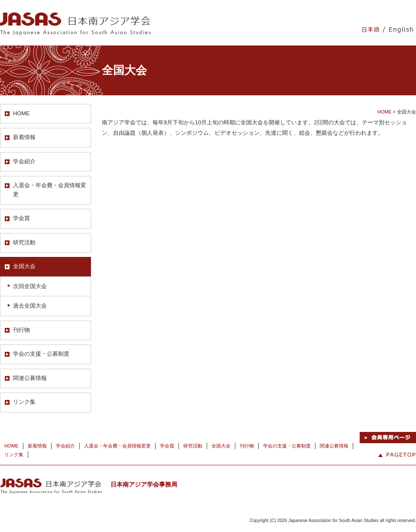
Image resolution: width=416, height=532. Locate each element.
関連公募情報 (30, 378)
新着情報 (24, 137)
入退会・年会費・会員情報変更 (50, 190)
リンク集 (24, 402)
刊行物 (21, 330)
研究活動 (24, 242)
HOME (21, 113)
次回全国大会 (30, 286)
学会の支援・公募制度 (41, 354)
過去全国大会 (30, 306)
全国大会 (24, 266)
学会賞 (21, 218)
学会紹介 (24, 161)
